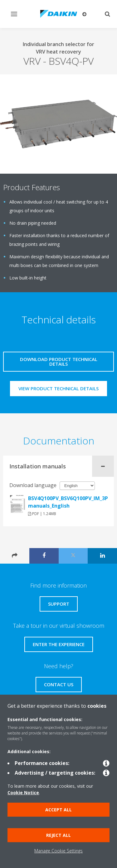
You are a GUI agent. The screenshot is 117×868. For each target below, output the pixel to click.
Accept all (58, 810)
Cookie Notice (23, 793)
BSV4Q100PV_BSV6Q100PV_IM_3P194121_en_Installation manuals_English (68, 502)
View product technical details (58, 388)
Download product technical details (59, 361)
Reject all (58, 835)
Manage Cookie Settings (58, 851)
